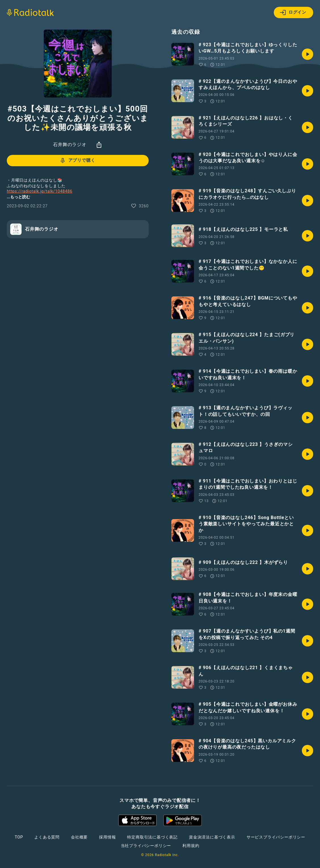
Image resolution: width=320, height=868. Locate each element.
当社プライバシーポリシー (146, 846)
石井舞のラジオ (70, 145)
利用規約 (191, 846)
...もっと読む (18, 197)
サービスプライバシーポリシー (276, 837)
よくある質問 (47, 837)
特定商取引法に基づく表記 (152, 837)
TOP (19, 837)
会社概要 (79, 837)
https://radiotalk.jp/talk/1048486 (40, 191)
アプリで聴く (77, 161)
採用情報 (107, 837)
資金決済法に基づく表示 (212, 837)
